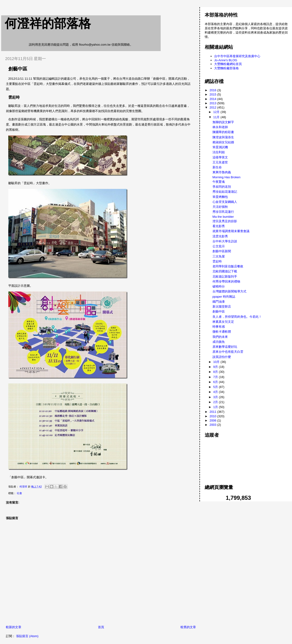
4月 (216, 392)
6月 (216, 382)
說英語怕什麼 (222, 357)
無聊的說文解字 (223, 122)
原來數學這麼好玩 (225, 347)
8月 (216, 372)
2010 (213, 416)
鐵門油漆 (219, 302)
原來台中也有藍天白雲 (228, 352)
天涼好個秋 (220, 207)
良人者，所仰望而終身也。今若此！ (237, 317)
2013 (213, 103)
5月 (216, 387)
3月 (216, 397)
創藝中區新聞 (222, 251)
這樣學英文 (220, 157)
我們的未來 (220, 337)
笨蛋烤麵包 (220, 197)
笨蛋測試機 (220, 147)
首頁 (101, 627)
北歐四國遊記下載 (225, 271)
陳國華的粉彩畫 (223, 132)
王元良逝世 (220, 162)
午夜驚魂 (219, 182)
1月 (216, 407)
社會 (19, 493)
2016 (213, 90)
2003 (213, 425)
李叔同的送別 (222, 187)
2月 (216, 402)
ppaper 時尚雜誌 (224, 297)
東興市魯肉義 (222, 172)
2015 (213, 94)
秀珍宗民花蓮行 (223, 212)
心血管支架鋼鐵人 (225, 202)
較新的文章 (14, 627)
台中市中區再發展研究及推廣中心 (237, 56)
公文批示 (219, 246)
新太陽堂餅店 (222, 307)
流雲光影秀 (220, 236)
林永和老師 (220, 127)
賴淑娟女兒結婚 (223, 142)
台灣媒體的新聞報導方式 (229, 291)
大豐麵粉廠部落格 (226, 68)
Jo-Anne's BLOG (226, 60)
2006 (213, 420)
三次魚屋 (219, 256)
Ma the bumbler (223, 217)
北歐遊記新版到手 (225, 276)
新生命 (217, 167)
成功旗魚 (219, 342)
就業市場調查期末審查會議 (231, 231)
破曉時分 (219, 286)
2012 (213, 107)
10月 (217, 362)
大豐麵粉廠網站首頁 (228, 64)
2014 (213, 99)
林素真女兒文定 (223, 322)
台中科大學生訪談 (225, 241)
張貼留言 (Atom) (27, 636)
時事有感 (219, 327)
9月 (216, 367)
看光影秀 (219, 226)
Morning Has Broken (227, 177)
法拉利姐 (219, 152)
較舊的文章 (188, 627)
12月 (217, 112)
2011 (213, 412)
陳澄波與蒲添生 (223, 137)
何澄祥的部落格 (48, 23)
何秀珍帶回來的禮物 (226, 281)
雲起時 (217, 261)
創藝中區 (219, 311)
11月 (217, 117)
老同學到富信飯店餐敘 (228, 266)
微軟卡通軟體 (222, 332)
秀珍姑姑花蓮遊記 (225, 192)
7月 (216, 377)
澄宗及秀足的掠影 (225, 221)
